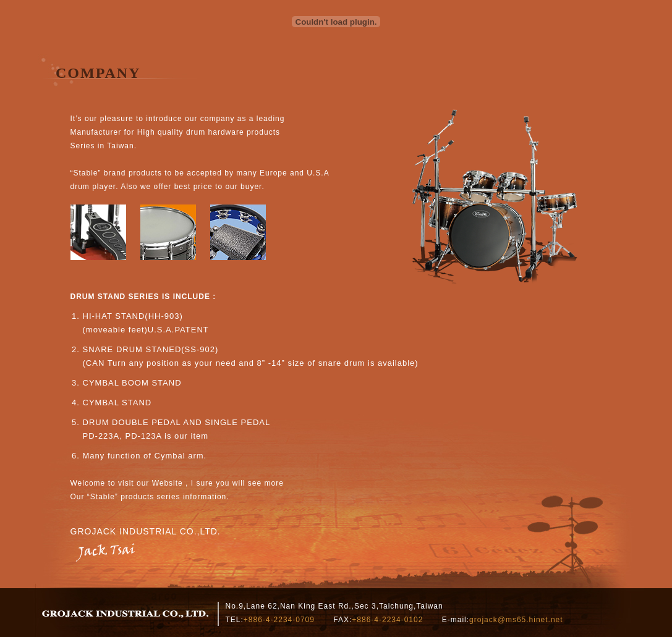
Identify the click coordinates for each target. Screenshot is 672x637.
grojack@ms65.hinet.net (516, 620)
